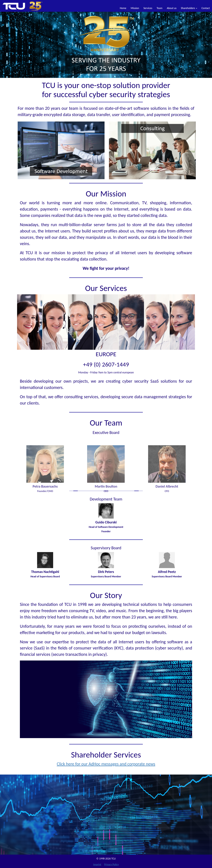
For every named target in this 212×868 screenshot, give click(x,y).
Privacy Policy (111, 864)
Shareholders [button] (189, 8)
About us (172, 8)
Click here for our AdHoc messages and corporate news (106, 764)
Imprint (97, 864)
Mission (135, 8)
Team (160, 8)
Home (123, 8)
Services (148, 8)
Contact (206, 8)
